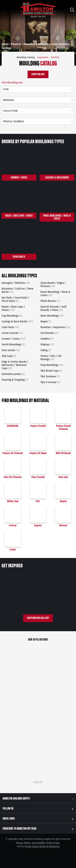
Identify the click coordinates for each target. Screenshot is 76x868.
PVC (38, 493)
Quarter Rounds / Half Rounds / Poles (53, 308)
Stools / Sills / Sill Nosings (51, 358)
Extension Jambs (13, 374)
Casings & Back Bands (17, 321)
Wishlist (55, 57)
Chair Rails (10, 327)
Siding (46, 350)
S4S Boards (49, 333)
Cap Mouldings (12, 316)
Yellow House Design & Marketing (42, 846)
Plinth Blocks (50, 301)
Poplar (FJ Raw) (38, 445)
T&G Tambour (50, 376)
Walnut (63, 517)
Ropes (46, 321)
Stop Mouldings (52, 365)
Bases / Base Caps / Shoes (13, 308)
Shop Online (38, 74)
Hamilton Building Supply (16, 798)
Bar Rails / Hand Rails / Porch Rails (15, 299)
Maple (63, 493)
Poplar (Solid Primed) (63, 419)
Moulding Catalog (26, 57)
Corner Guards (12, 333)
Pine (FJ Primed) (13, 468)
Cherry (13, 517)
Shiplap (47, 344)
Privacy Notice (23, 843)
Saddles (47, 339)
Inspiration (43, 57)
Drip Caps (9, 356)
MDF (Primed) (63, 445)
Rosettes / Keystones (55, 327)
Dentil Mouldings (13, 344)
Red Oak (63, 468)
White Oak (13, 493)
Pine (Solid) (38, 468)
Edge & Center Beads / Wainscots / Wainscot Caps (15, 365)
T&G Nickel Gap (51, 371)
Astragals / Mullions (16, 283)
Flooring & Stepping (15, 380)
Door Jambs (11, 350)
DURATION (13, 417)
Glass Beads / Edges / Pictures (53, 284)
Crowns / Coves (14, 339)
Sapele (38, 517)
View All (38, 782)
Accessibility (39, 843)
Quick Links (9, 818)
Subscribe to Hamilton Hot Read (19, 828)
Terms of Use (53, 843)
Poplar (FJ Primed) (13, 445)
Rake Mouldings (52, 316)
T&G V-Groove (50, 382)
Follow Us (8, 808)
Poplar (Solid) (38, 417)
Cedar (13, 541)
